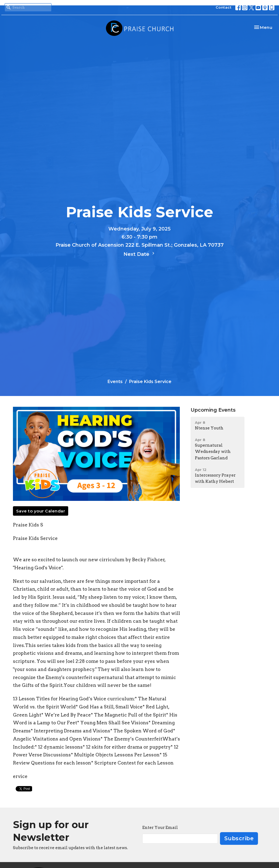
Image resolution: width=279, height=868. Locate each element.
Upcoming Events (213, 410)
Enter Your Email (160, 828)
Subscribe (239, 838)
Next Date (140, 254)
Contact (224, 7)
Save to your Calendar (41, 511)
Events (115, 382)
